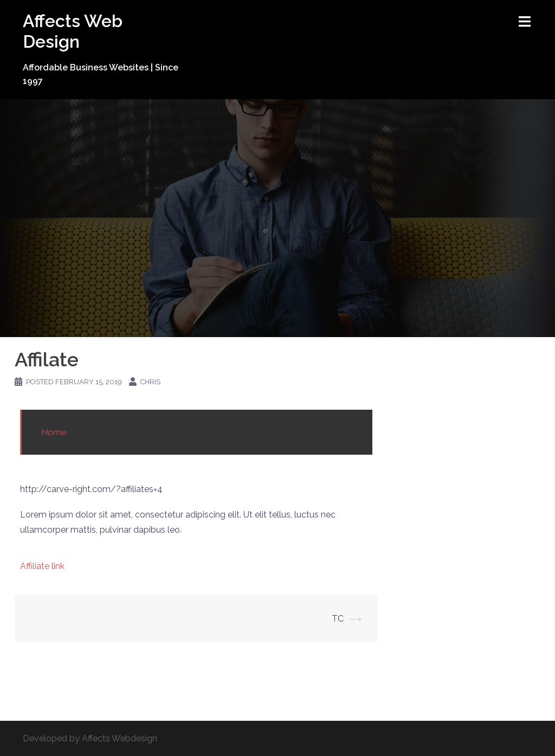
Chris (150, 382)
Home (53, 432)
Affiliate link (42, 566)
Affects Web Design (73, 31)
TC (338, 619)
